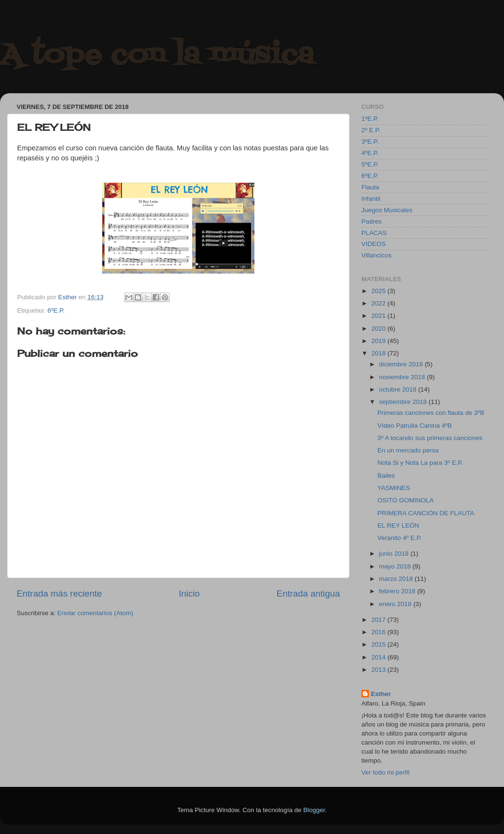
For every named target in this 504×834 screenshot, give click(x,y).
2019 (379, 341)
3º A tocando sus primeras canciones (430, 438)
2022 (379, 303)
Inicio (189, 594)
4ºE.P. (370, 153)
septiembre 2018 (404, 402)
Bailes (386, 476)
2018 (379, 353)
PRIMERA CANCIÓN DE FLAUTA (426, 513)
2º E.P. (371, 130)
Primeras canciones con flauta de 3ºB (431, 413)
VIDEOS (373, 244)
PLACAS (374, 233)
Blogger (314, 810)
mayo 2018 (396, 566)
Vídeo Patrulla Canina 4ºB (415, 426)
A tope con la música (157, 56)
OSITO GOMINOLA (406, 500)
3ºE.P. (370, 142)
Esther (381, 694)
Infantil (371, 199)
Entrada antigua (308, 594)
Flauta (370, 187)
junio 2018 (395, 554)
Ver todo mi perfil (385, 772)
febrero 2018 (398, 591)
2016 (379, 632)
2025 (379, 291)
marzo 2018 (397, 579)
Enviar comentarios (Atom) (96, 613)
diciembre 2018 (402, 364)
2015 (379, 644)
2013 (379, 670)
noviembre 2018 (403, 377)
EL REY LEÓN (398, 525)
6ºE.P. (56, 310)
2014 (379, 657)
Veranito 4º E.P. (400, 538)
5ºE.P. (370, 164)
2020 (379, 329)
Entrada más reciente (59, 594)
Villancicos (377, 255)
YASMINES (394, 488)
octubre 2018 (399, 389)
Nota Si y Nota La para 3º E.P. (420, 463)
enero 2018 (396, 604)
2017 (379, 620)
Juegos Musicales (387, 210)
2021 (379, 316)
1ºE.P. (370, 119)
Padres (372, 221)
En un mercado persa (408, 450)
